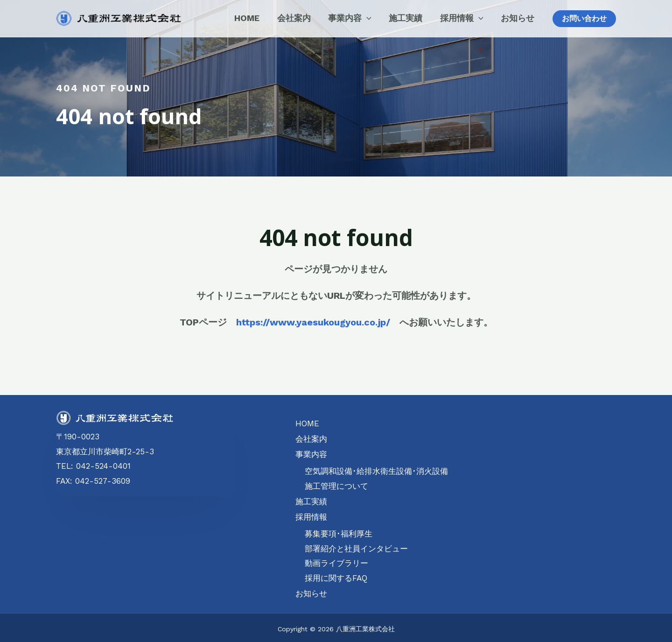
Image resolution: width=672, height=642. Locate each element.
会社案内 (311, 438)
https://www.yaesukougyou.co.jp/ (313, 322)
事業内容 (311, 452)
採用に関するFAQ (336, 574)
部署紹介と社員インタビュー (356, 545)
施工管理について (336, 484)
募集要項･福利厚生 (339, 530)
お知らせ (311, 589)
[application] (379, 18)
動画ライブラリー (336, 560)
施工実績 (311, 499)
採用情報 (311, 514)
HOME (307, 423)
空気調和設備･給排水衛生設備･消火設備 (376, 469)
